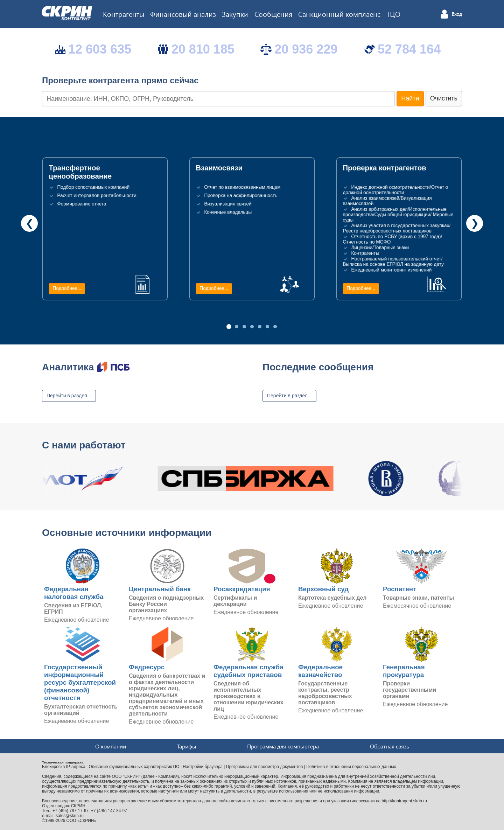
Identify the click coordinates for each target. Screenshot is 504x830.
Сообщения (273, 14)
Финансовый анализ (183, 14)
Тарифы (187, 746)
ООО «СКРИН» (82, 821)
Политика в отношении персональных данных (351, 767)
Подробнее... (67, 288)
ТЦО (393, 14)
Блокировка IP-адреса (64, 767)
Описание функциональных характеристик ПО (134, 767)
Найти (410, 98)
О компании (111, 746)
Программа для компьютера (283, 746)
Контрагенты (124, 14)
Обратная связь (390, 746)
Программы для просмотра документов (265, 767)
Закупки (235, 14)
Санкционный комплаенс (339, 14)
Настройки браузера (203, 767)
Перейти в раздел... (69, 396)
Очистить (444, 98)
